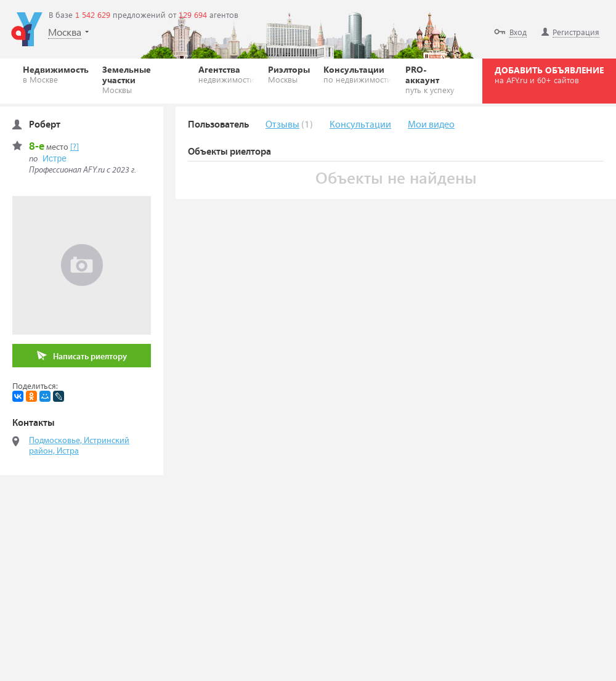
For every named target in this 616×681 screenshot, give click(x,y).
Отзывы (282, 125)
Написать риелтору (82, 356)
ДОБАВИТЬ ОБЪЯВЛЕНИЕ (549, 75)
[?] (75, 147)
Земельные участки (144, 79)
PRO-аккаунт (432, 79)
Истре (55, 158)
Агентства (226, 74)
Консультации (358, 74)
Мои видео (431, 125)
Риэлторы (289, 74)
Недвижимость (56, 74)
